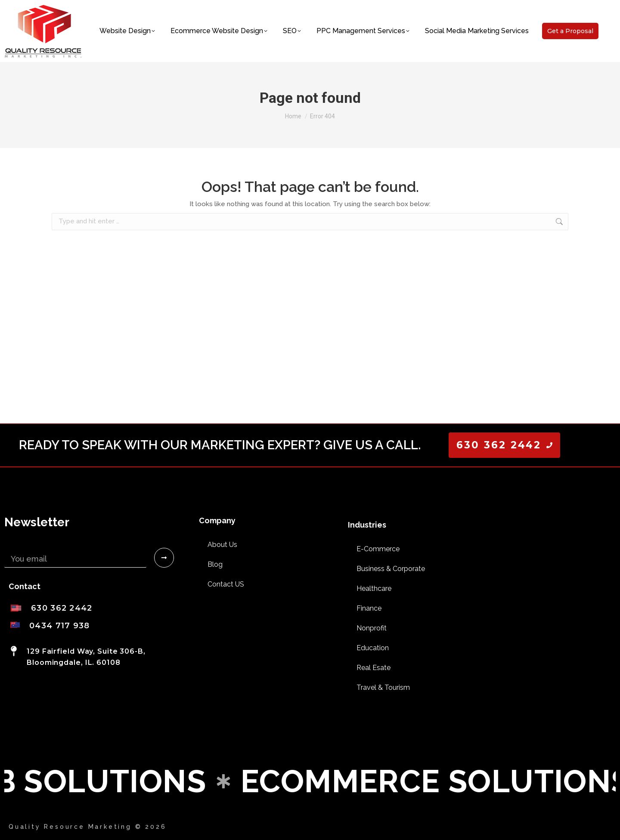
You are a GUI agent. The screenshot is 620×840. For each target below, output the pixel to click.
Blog (215, 564)
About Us (222, 545)
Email (14, 545)
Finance (369, 608)
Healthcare (374, 588)
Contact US (226, 584)
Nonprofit (372, 628)
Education (373, 648)
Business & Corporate (391, 569)
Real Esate (374, 668)
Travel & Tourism (383, 687)
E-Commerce (378, 549)
